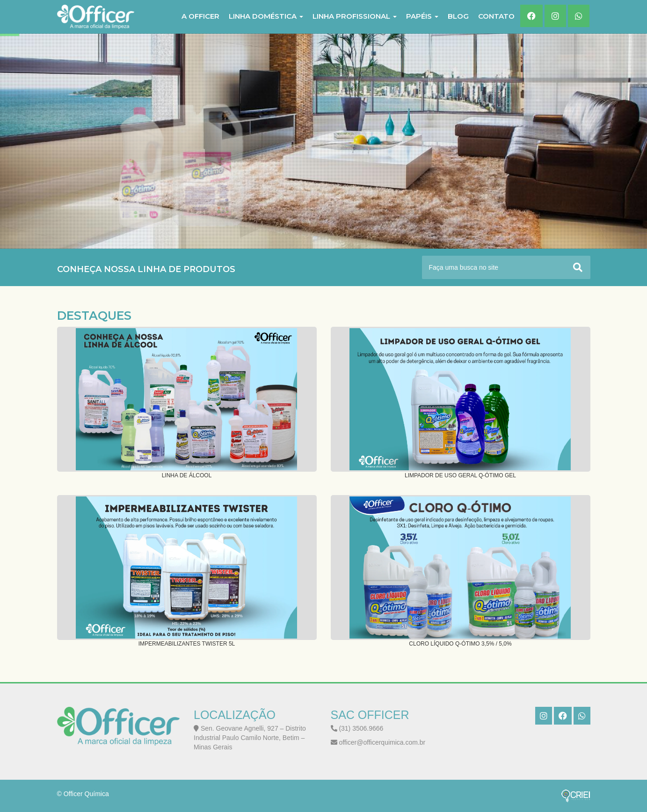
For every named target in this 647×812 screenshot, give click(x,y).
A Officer (200, 16)
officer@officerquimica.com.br (378, 742)
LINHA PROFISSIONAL (355, 16)
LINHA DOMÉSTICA (266, 16)
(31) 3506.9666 (357, 728)
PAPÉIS (422, 16)
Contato (496, 16)
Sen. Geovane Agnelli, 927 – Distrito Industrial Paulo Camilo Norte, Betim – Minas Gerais (250, 738)
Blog (458, 16)
